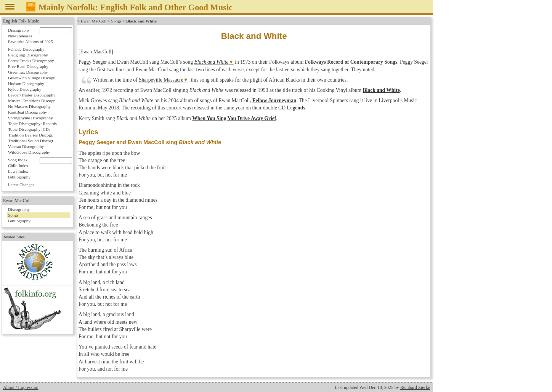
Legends (296, 108)
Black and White (212, 62)
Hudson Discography (26, 84)
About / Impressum (21, 387)
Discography (19, 30)
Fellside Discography (26, 49)
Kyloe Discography (25, 89)
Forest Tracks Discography (31, 61)
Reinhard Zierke (415, 387)
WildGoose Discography (29, 152)
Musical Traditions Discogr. (32, 101)
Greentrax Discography (28, 72)
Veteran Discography (26, 146)
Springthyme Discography (30, 118)
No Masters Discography (29, 106)
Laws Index (18, 171)
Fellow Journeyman (274, 100)
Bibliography (19, 177)
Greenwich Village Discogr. (32, 78)
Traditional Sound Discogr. (31, 141)
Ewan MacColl (94, 21)
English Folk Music (21, 21)
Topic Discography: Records (32, 124)
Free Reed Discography (28, 66)
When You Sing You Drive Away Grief (234, 118)
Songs (116, 21)
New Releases (20, 36)
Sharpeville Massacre (161, 80)
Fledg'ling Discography (28, 55)
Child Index (18, 165)
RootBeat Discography (27, 112)
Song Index (18, 160)
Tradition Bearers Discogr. (31, 135)
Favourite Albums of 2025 (30, 42)
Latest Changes (21, 185)
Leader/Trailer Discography (32, 95)
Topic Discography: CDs (29, 129)
